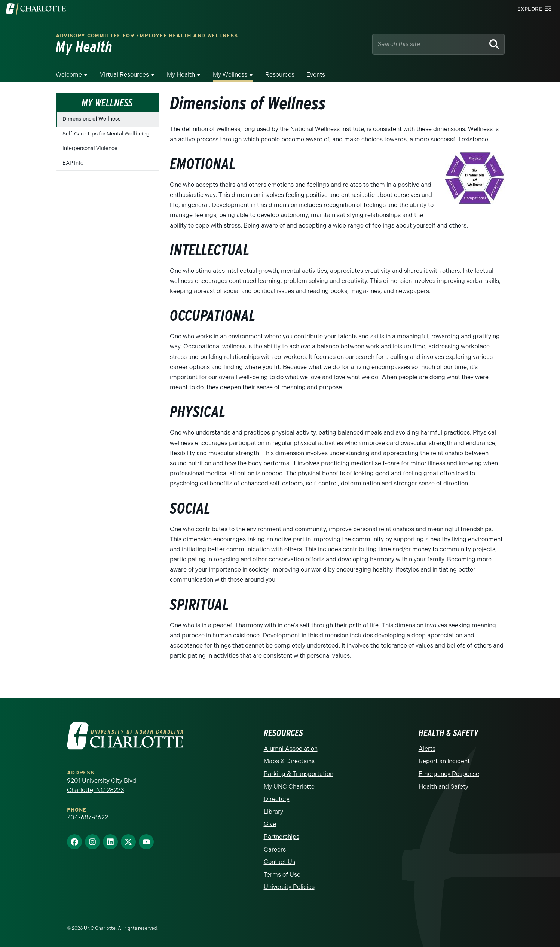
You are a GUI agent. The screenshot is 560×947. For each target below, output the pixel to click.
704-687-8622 (88, 817)
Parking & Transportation (299, 774)
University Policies (289, 887)
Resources (280, 75)
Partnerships (281, 837)
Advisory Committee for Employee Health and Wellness (147, 36)
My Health (181, 75)
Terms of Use (282, 875)
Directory (277, 799)
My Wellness (230, 75)
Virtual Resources (124, 75)
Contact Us (279, 862)
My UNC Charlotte (289, 787)
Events (316, 75)
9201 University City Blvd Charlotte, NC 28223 (102, 785)
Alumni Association (291, 749)
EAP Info (73, 163)
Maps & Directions (289, 761)
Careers (275, 849)
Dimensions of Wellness (91, 119)
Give (270, 824)
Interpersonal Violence (90, 148)
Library (273, 812)
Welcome (69, 75)
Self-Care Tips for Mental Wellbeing (106, 134)
